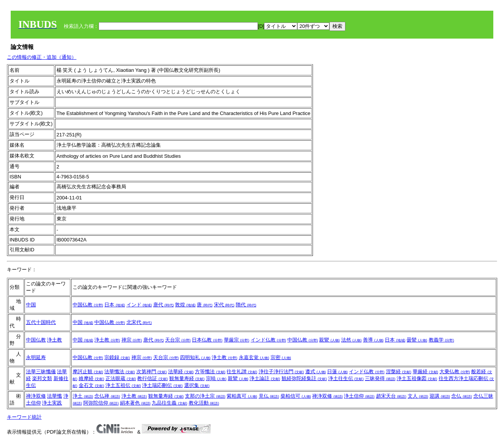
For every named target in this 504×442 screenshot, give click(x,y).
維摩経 (92, 378)
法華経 (181, 372)
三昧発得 (380, 378)
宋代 (224, 305)
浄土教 (54, 340)
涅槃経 (399, 372)
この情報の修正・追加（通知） (42, 57)
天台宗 (178, 340)
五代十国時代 (41, 322)
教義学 (442, 340)
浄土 (83, 396)
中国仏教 (88, 305)
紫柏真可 (242, 396)
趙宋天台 (391, 396)
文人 (418, 396)
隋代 (246, 305)
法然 (352, 340)
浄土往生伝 (346, 378)
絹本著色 (135, 403)
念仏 (462, 396)
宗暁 (216, 378)
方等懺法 (210, 372)
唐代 (164, 305)
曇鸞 (417, 340)
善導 (373, 340)
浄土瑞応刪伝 (162, 385)
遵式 (316, 372)
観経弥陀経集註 (304, 378)
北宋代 (139, 322)
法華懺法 (120, 372)
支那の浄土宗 (205, 396)
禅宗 (132, 340)
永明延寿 (36, 357)
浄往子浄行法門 (281, 372)
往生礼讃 (242, 372)
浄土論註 (265, 378)
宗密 (281, 357)
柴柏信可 (296, 396)
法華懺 (54, 396)
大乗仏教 (455, 372)
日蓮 (337, 372)
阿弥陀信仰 (101, 403)
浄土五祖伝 (123, 385)
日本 (115, 305)
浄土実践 (52, 403)
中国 (31, 305)
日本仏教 (207, 340)
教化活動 (204, 403)
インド (139, 305)
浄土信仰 (359, 396)
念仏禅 (107, 396)
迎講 (440, 396)
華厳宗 (237, 340)
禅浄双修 (36, 396)
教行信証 (152, 378)
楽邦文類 (42, 378)
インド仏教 (268, 340)
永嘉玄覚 (254, 357)
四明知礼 (195, 357)
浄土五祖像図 (417, 378)
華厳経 (425, 372)
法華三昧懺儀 (41, 372)
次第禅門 (152, 372)
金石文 (92, 385)
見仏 (269, 396)
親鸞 (329, 340)
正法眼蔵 (121, 378)
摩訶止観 (88, 372)
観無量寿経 (187, 378)
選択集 (197, 385)
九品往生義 (169, 403)
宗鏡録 (117, 357)
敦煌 (185, 305)
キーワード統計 (24, 417)
